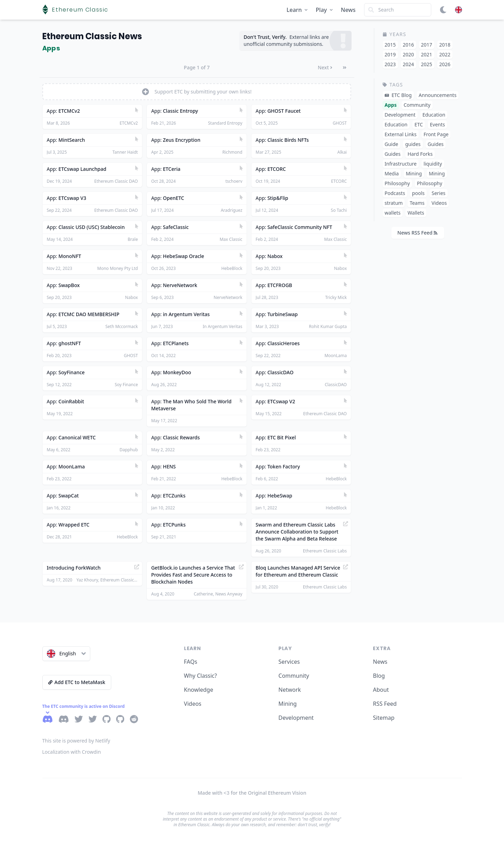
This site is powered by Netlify (76, 741)
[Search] (398, 10)
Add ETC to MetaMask (77, 682)
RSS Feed (385, 704)
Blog (379, 676)
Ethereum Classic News (92, 36)
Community (294, 676)
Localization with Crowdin (72, 752)
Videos (193, 704)
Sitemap (384, 718)
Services (289, 662)
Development (296, 718)
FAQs (191, 662)
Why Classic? (200, 676)
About (381, 690)
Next (325, 67)
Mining (288, 704)
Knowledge (199, 690)
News (348, 10)
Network (290, 690)
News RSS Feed (417, 233)
